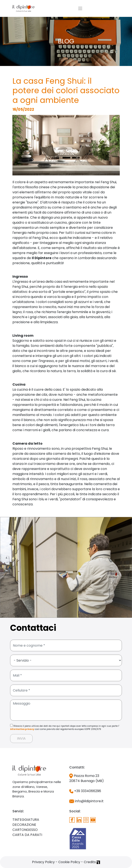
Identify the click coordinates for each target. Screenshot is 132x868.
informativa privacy (22, 729)
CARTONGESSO (25, 830)
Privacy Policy (43, 862)
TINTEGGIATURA (26, 820)
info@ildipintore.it (86, 801)
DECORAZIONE (24, 825)
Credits (92, 862)
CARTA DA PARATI (27, 835)
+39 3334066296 (85, 791)
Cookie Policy (69, 862)
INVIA (21, 738)
